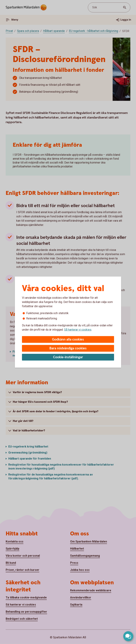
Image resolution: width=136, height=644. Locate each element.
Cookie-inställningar (68, 357)
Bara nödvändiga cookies (68, 348)
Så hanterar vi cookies (78, 330)
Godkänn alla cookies (68, 340)
